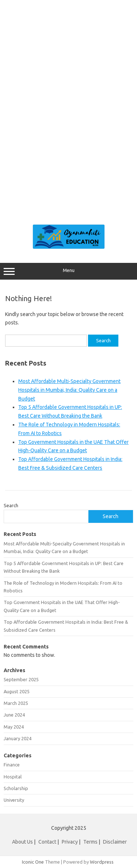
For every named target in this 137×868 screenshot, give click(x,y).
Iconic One (33, 862)
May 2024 (14, 727)
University (14, 800)
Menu (68, 271)
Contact (47, 842)
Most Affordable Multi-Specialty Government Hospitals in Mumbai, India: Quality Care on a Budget (69, 390)
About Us (22, 842)
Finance (12, 765)
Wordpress (102, 862)
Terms (90, 842)
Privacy (70, 842)
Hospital (13, 777)
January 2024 (18, 738)
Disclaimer (115, 842)
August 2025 (17, 691)
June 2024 (14, 715)
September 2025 (21, 679)
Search (11, 505)
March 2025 (16, 703)
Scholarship (16, 788)
